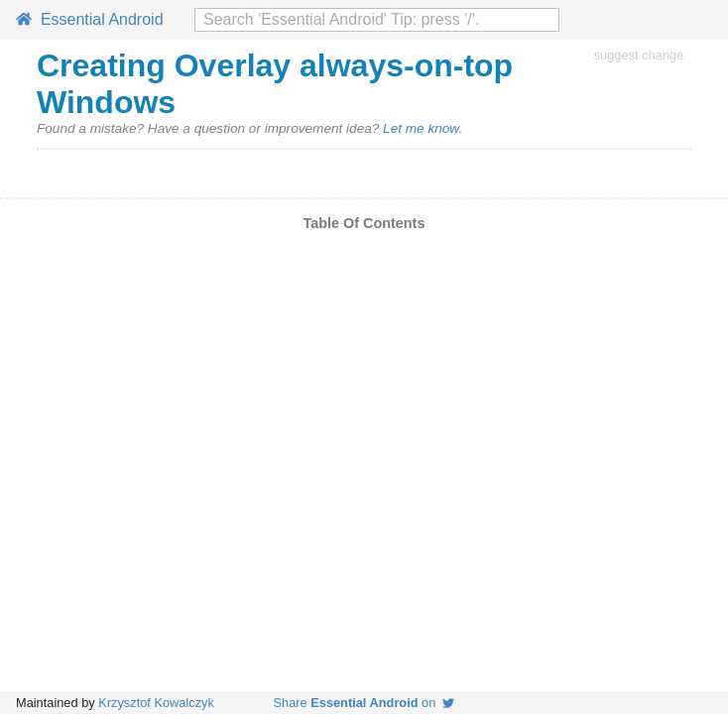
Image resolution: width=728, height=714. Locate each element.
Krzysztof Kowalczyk (156, 703)
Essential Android (90, 19)
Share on (364, 703)
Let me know (421, 128)
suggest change (639, 55)
